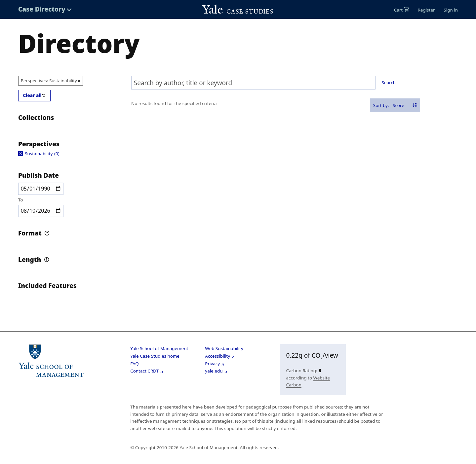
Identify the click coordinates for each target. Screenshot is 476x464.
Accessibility (218, 356)
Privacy (212, 364)
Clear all (32, 95)
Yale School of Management (159, 348)
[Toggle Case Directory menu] (45, 9)
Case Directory (42, 9)
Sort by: (381, 105)
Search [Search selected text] (389, 83)
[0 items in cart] (401, 10)
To (21, 199)
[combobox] (253, 83)
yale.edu (214, 371)
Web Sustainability (224, 348)
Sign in (451, 10)
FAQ (135, 364)
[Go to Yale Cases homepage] (238, 10)
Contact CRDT (144, 371)
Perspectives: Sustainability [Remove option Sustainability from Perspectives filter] (49, 80)
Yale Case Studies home (155, 356)
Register (426, 10)
